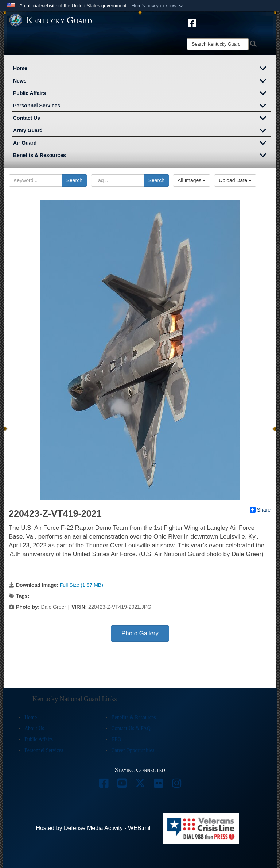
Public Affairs (142, 94)
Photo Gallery (140, 633)
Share (260, 510)
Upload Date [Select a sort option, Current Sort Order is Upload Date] (235, 180)
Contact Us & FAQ (131, 728)
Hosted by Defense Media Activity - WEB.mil (93, 828)
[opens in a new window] (192, 23)
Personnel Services (142, 106)
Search (74, 180)
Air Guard (142, 144)
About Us (34, 728)
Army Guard (142, 131)
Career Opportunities (133, 750)
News (142, 81)
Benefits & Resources (142, 156)
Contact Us (142, 119)
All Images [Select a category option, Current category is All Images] (192, 180)
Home (142, 69)
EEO (116, 739)
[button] (158, 6)
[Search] (218, 44)
